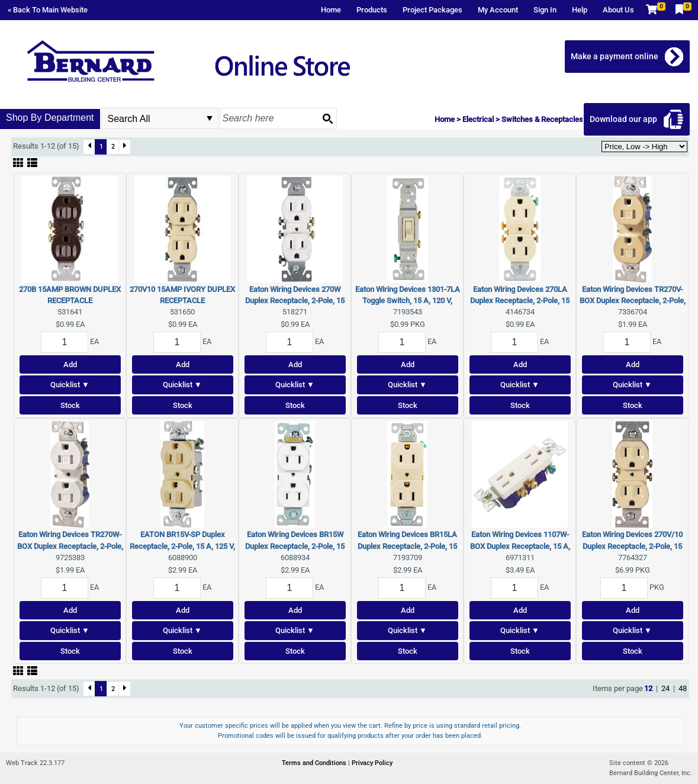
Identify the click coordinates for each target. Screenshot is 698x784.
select (210, 118)
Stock (70, 405)
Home (331, 10)
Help (580, 10)
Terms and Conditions (315, 763)
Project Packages (432, 10)
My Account (498, 10)
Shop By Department (50, 118)
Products (372, 10)
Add (70, 364)
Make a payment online (615, 56)
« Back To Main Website (48, 10)
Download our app (623, 119)
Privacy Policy (372, 763)
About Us (618, 10)
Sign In (545, 10)
